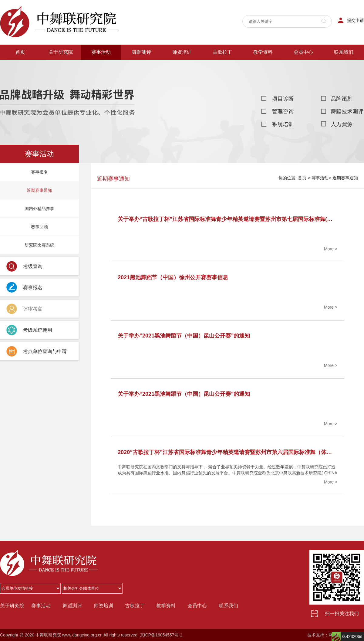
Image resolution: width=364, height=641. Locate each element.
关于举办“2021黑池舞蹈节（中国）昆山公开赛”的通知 (184, 336)
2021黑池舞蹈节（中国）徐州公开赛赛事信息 (173, 277)
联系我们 (344, 52)
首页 (20, 52)
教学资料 (263, 52)
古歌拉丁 (222, 52)
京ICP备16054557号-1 (161, 635)
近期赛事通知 (345, 178)
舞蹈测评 (142, 52)
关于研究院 (61, 52)
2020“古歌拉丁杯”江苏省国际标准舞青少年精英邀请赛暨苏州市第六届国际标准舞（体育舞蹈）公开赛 (227, 452)
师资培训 (182, 52)
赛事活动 (101, 52)
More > (331, 249)
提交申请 (356, 20)
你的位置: (288, 178)
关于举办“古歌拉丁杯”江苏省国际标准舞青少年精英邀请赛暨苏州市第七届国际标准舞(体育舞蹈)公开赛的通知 (227, 219)
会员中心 (303, 52)
